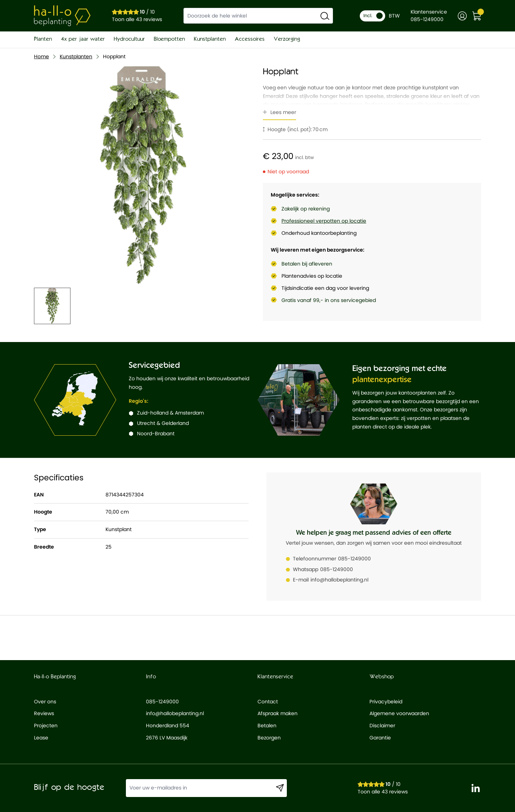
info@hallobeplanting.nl (339, 580)
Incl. (373, 16)
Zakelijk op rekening (306, 209)
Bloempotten (169, 39)
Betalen (267, 726)
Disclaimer (382, 726)
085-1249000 (354, 559)
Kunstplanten (210, 39)
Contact (268, 702)
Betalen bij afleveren (307, 264)
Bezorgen (269, 738)
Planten (43, 39)
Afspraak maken (278, 713)
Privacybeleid (386, 702)
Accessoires (250, 39)
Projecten (46, 726)
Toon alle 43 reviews (137, 19)
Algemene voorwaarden (399, 713)
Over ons (45, 702)
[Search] (325, 16)
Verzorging (287, 39)
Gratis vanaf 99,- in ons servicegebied (329, 300)
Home (41, 56)
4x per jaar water (83, 39)
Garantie (380, 738)
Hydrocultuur (129, 39)
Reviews (44, 713)
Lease (41, 738)
